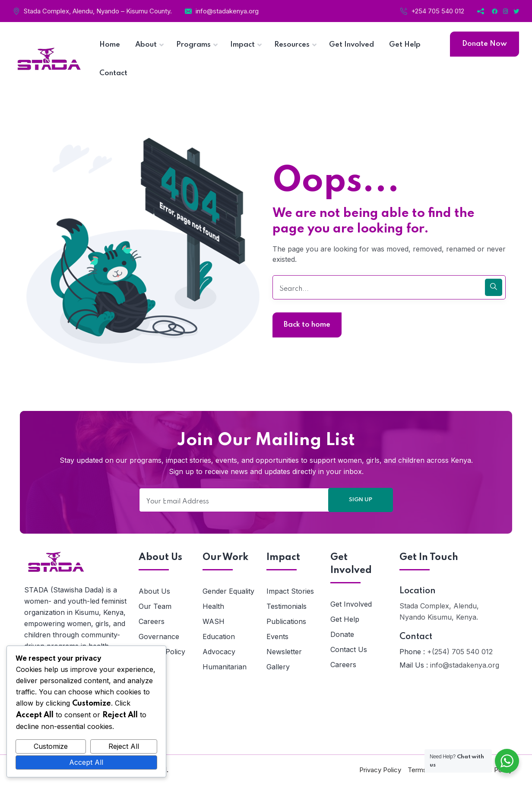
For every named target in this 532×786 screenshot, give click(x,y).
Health (213, 606)
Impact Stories (290, 591)
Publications (286, 621)
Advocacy (219, 652)
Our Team (155, 606)
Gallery (278, 667)
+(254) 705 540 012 (460, 652)
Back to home (307, 325)
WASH (214, 621)
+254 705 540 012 (438, 11)
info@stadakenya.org (227, 11)
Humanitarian (225, 667)
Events (277, 636)
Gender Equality (228, 591)
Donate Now (484, 44)
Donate (342, 634)
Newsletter (284, 652)
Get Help (345, 619)
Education (219, 636)
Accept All (86, 762)
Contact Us (349, 649)
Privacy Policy (380, 770)
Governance (159, 636)
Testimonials (287, 606)
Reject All (124, 746)
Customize (51, 746)
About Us (154, 591)
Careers (152, 621)
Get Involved (351, 604)
